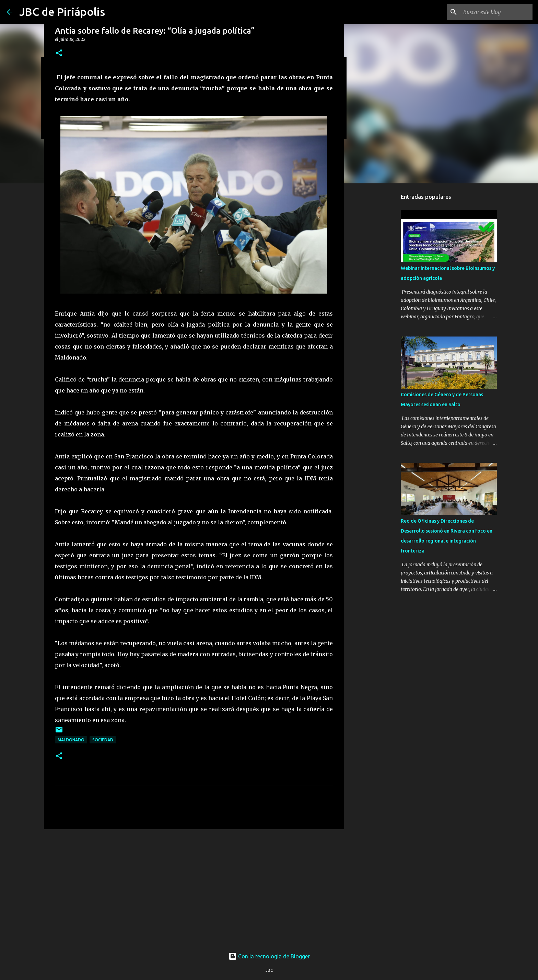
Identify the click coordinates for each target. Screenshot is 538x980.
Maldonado (71, 740)
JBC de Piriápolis (62, 12)
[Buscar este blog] (496, 12)
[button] (59, 53)
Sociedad (103, 740)
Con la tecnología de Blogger (269, 956)
